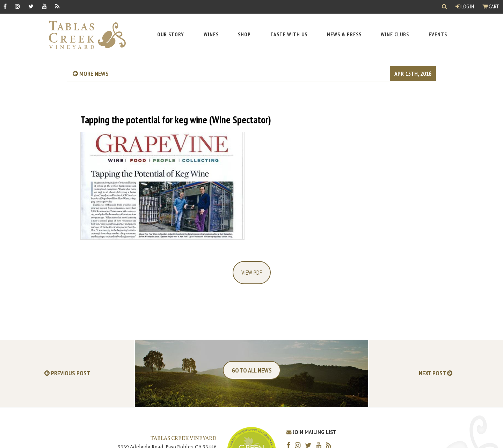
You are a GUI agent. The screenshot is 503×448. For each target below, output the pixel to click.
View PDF (252, 272)
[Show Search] (444, 7)
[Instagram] (17, 6)
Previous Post (67, 373)
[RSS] (57, 6)
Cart (491, 6)
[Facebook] (5, 6)
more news (91, 74)
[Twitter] (31, 6)
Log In (465, 6)
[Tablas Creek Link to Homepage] (84, 35)
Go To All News (252, 370)
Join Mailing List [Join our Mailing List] (311, 432)
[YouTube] (44, 6)
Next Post (436, 373)
